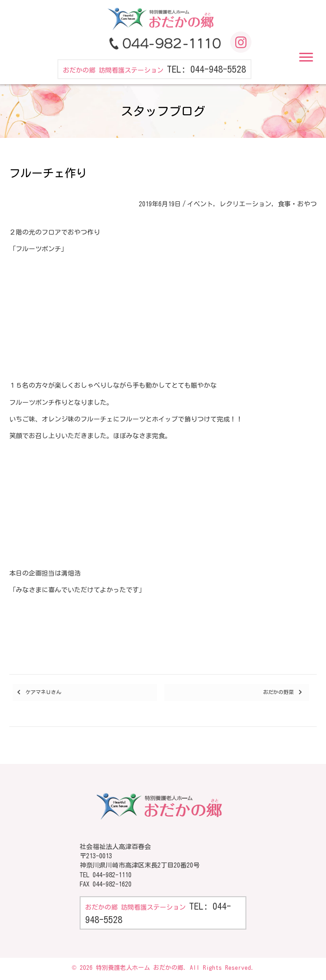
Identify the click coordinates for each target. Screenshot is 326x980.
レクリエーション (245, 204)
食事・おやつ (297, 204)
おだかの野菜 (278, 692)
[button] (306, 57)
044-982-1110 (112, 875)
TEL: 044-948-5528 (206, 69)
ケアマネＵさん (43, 692)
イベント (200, 204)
